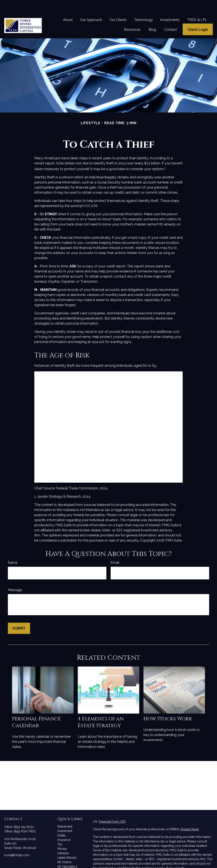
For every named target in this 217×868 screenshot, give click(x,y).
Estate (61, 823)
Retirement (65, 814)
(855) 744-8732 (24, 814)
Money (62, 836)
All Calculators (67, 854)
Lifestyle (63, 840)
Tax (60, 832)
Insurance (64, 827)
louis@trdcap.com (17, 842)
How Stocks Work (168, 706)
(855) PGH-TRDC (25, 819)
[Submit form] (19, 616)
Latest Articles (67, 845)
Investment (65, 818)
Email (115, 550)
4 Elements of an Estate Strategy (101, 710)
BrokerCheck (190, 817)
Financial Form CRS (112, 809)
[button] (68, 7)
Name (13, 550)
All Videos (65, 849)
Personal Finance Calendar (36, 710)
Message (15, 577)
